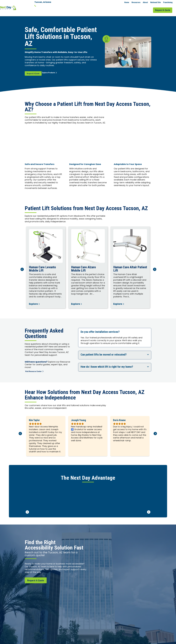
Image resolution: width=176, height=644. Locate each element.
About (145, 2)
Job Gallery (148, 8)
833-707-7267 (43, 6)
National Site (156, 2)
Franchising (168, 2)
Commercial (119, 8)
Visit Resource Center (36, 368)
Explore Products (55, 69)
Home (127, 2)
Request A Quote (164, 8)
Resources (136, 2)
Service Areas (134, 8)
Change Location (43, 9)
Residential (104, 8)
